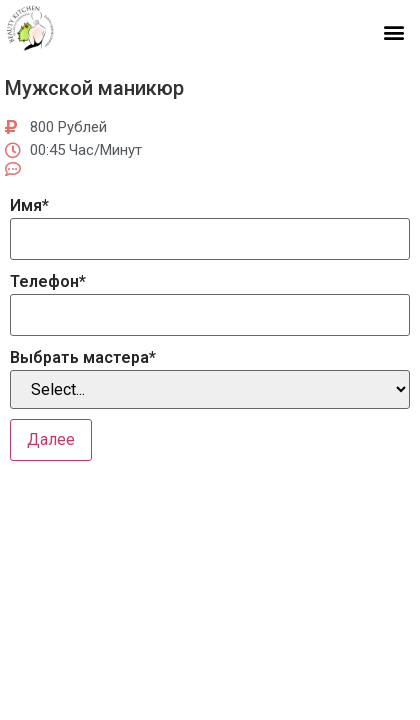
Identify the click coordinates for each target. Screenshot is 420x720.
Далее (51, 439)
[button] (393, 31)
